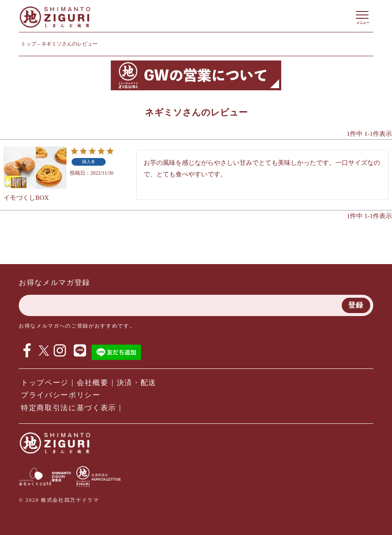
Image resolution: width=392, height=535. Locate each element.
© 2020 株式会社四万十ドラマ (59, 500)
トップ (29, 44)
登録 (356, 305)
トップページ (45, 383)
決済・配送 (137, 383)
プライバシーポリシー (61, 395)
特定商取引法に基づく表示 (69, 408)
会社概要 (93, 383)
